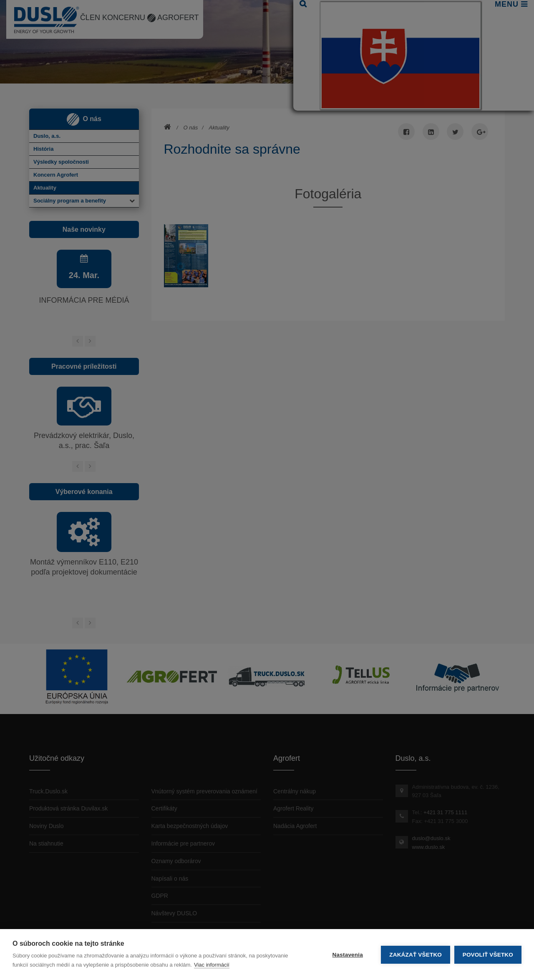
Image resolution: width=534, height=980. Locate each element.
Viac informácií (212, 965)
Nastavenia (347, 955)
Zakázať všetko (416, 955)
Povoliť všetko (488, 955)
